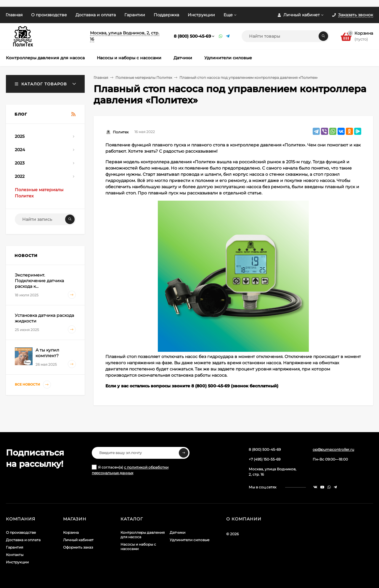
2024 (20, 150)
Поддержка (166, 15)
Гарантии (135, 15)
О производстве (49, 15)
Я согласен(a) (130, 470)
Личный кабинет (78, 540)
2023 (20, 163)
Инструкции (201, 15)
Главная (14, 15)
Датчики (178, 532)
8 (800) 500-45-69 (192, 36)
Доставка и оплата (96, 15)
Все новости (33, 385)
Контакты (15, 555)
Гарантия (15, 547)
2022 (20, 176)
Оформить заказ (78, 547)
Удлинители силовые (189, 540)
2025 (20, 136)
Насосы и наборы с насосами (138, 547)
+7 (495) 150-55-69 (265, 459)
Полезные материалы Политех (144, 78)
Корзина (71, 532)
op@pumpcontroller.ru (333, 449)
